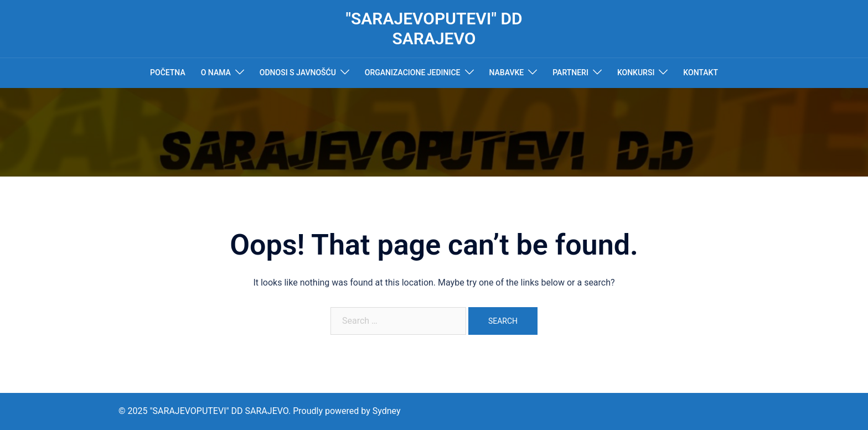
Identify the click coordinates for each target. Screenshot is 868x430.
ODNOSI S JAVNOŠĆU (298, 72)
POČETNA (168, 72)
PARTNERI (570, 72)
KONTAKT (701, 72)
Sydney (387, 411)
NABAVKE (507, 72)
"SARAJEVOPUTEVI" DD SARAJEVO (434, 29)
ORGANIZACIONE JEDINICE (413, 72)
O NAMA (216, 72)
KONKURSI (636, 72)
